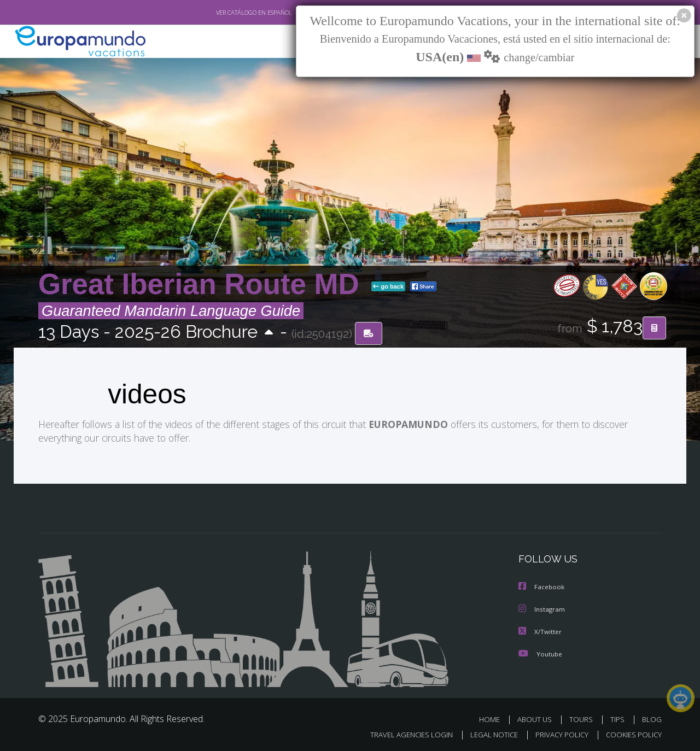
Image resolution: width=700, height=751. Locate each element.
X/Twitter (540, 630)
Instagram (542, 608)
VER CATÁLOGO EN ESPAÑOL (229, 13)
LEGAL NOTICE (487, 733)
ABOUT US (538, 717)
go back (388, 286)
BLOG (652, 717)
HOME (494, 717)
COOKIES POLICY (631, 733)
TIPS (619, 717)
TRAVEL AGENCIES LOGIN (401, 733)
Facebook (542, 586)
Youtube (540, 652)
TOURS (583, 717)
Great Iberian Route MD (203, 284)
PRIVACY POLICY (557, 733)
